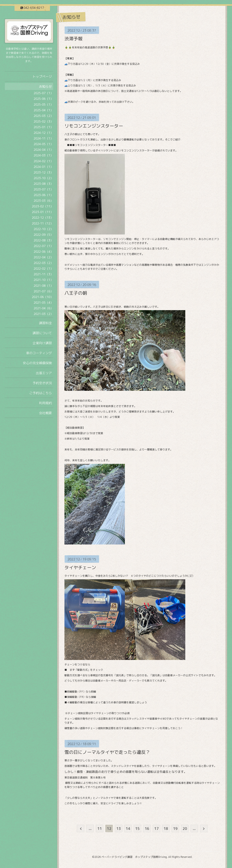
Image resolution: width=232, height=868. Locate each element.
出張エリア (44, 373)
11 (100, 829)
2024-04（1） (43, 150)
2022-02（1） (43, 269)
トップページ (42, 76)
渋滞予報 (73, 39)
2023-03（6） (43, 201)
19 (175, 829)
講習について (42, 333)
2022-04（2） (43, 257)
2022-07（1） (43, 246)
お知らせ (45, 86)
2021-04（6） (43, 308)
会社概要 (45, 413)
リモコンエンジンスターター (94, 126)
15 (137, 829)
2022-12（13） (43, 218)
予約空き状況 (42, 383)
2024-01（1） (43, 167)
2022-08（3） (43, 240)
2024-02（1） (43, 161)
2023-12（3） (43, 172)
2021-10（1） (43, 280)
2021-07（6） (43, 291)
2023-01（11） (43, 212)
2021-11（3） (43, 274)
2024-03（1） (43, 155)
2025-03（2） (43, 116)
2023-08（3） (43, 184)
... (90, 829)
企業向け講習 (42, 343)
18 (166, 829)
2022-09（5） (43, 235)
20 (185, 829)
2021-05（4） (43, 303)
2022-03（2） (43, 263)
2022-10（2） (43, 229)
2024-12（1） (43, 133)
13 (119, 829)
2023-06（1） (43, 195)
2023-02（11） (43, 206)
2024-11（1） (43, 138)
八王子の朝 (76, 293)
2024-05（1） (43, 144)
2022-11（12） (43, 223)
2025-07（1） (43, 93)
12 (109, 829)
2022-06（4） (43, 252)
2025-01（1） (43, 127)
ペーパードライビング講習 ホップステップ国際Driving (134, 857)
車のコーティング (39, 353)
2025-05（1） (43, 105)
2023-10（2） (43, 178)
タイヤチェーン (80, 567)
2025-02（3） (43, 122)
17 (156, 829)
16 (147, 829)
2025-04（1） (43, 110)
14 (128, 829)
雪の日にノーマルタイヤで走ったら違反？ (107, 752)
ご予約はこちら (41, 393)
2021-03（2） (43, 314)
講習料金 (45, 323)
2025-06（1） (43, 99)
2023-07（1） (43, 189)
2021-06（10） (43, 297)
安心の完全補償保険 (37, 363)
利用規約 (45, 403)
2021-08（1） (43, 286)
